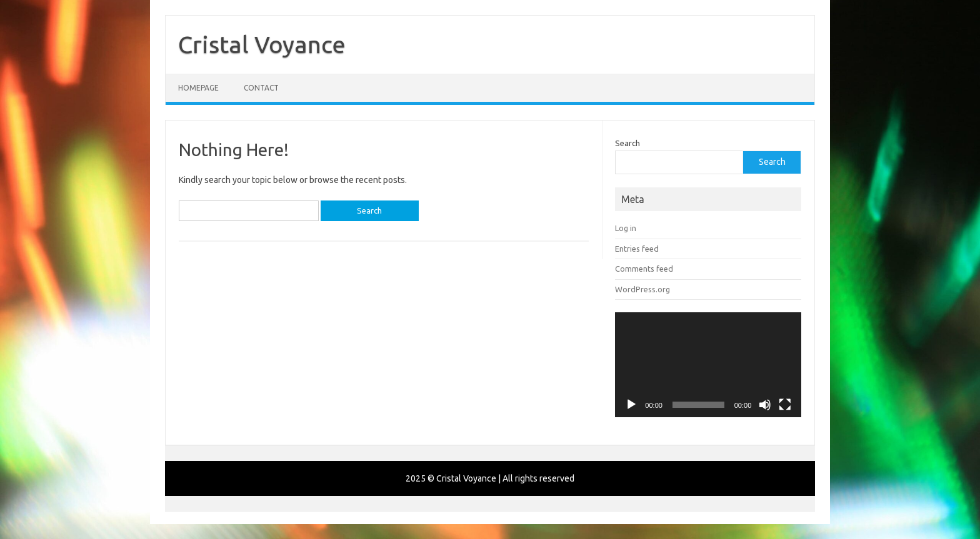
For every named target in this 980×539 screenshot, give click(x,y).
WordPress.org (642, 289)
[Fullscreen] (785, 405)
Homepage (198, 88)
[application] (708, 365)
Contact (261, 88)
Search (627, 143)
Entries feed (637, 249)
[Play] (631, 405)
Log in (626, 228)
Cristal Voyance (262, 44)
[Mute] (765, 405)
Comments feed (644, 269)
